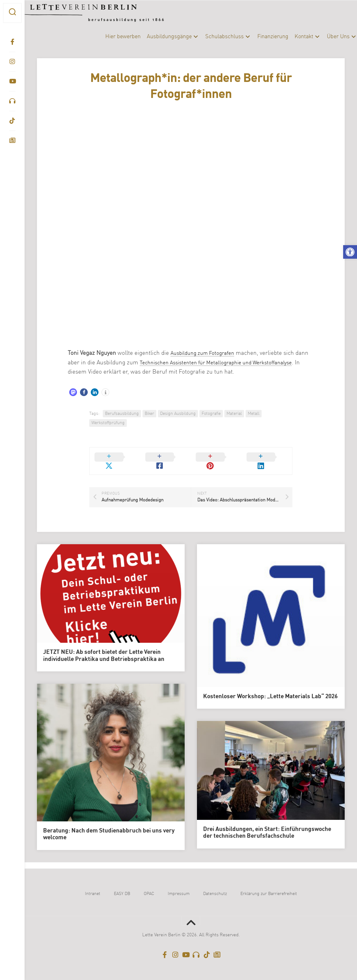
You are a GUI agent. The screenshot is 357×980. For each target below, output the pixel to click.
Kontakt (292, 37)
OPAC (149, 886)
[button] (350, 252)
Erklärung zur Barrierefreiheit (269, 886)
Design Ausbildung (178, 414)
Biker (149, 414)
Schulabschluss (212, 37)
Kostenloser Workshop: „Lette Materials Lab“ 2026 (270, 689)
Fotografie (211, 414)
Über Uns (326, 37)
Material (234, 414)
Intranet (93, 886)
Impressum (179, 886)
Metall (254, 414)
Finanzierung (261, 37)
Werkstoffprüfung (108, 423)
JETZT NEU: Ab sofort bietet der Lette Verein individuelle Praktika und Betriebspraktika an (104, 648)
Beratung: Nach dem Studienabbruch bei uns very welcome (109, 827)
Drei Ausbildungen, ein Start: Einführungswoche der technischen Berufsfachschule (267, 825)
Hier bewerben (111, 37)
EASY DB (122, 886)
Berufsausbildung (122, 414)
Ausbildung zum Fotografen (206, 353)
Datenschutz (215, 886)
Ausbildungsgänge (157, 37)
